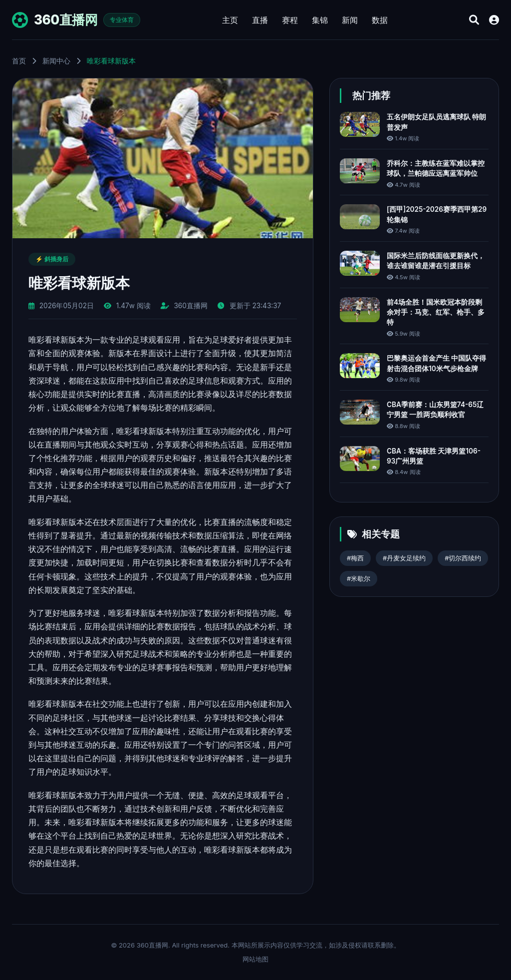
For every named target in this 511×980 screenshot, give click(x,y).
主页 (230, 20)
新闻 (350, 20)
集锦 (320, 20)
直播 (260, 20)
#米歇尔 (359, 579)
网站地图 (255, 959)
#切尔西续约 (463, 558)
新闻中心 (56, 61)
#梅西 (355, 558)
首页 (19, 61)
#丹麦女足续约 (404, 558)
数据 (380, 20)
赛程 (290, 20)
